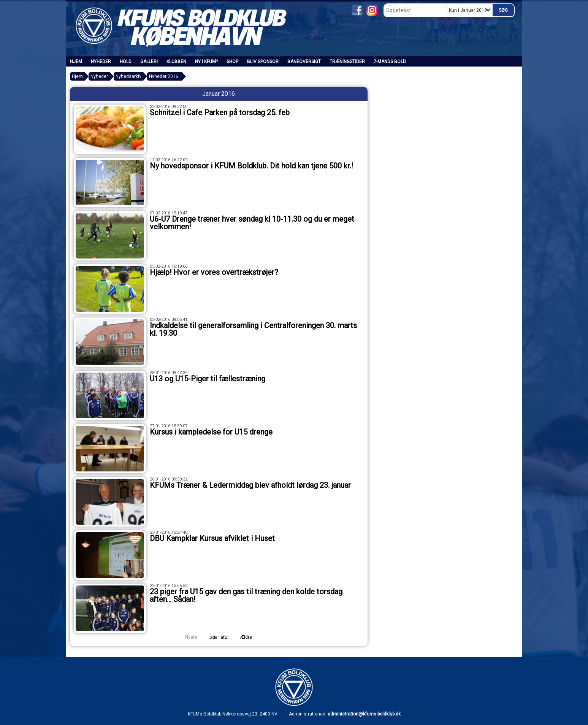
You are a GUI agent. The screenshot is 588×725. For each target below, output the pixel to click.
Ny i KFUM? (206, 62)
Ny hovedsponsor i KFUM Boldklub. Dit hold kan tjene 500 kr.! (251, 166)
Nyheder (101, 62)
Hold (126, 62)
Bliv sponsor (263, 62)
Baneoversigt (304, 62)
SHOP (232, 62)
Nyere (187, 637)
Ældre (251, 637)
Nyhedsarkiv (128, 76)
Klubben (176, 62)
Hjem (76, 62)
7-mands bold (390, 62)
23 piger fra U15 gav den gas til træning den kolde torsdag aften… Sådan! (246, 595)
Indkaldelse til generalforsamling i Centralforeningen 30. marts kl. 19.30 (253, 329)
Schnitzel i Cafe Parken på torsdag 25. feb (220, 113)
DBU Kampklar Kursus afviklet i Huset (212, 538)
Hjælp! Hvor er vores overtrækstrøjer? (214, 272)
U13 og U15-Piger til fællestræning (208, 379)
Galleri (149, 62)
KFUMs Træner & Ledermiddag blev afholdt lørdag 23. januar (250, 485)
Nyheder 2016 (164, 76)
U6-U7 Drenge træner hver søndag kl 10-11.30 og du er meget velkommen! (252, 223)
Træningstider (347, 62)
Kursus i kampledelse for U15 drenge (211, 432)
